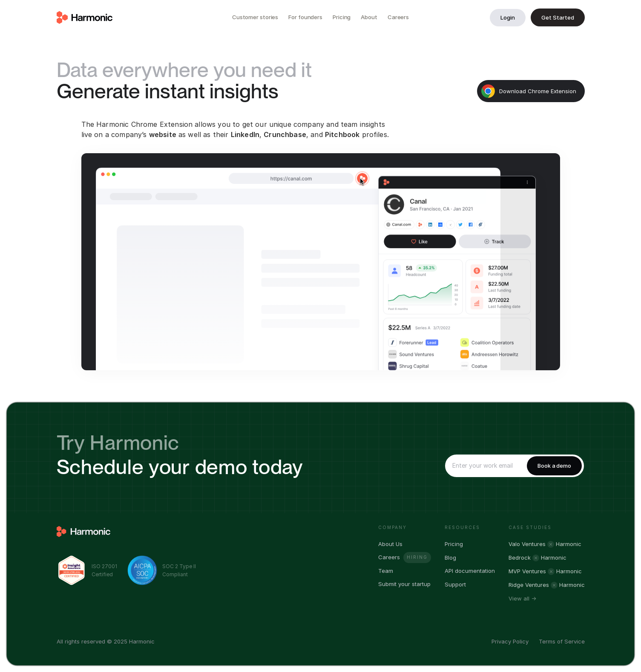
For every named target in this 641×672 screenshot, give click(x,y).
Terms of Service (562, 641)
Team (386, 571)
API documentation (470, 571)
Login (508, 17)
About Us (390, 544)
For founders (305, 17)
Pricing (342, 17)
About (369, 17)
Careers (398, 17)
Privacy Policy (510, 641)
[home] (85, 17)
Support (455, 585)
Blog (450, 558)
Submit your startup (404, 584)
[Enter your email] (484, 466)
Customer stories (255, 17)
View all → (522, 599)
